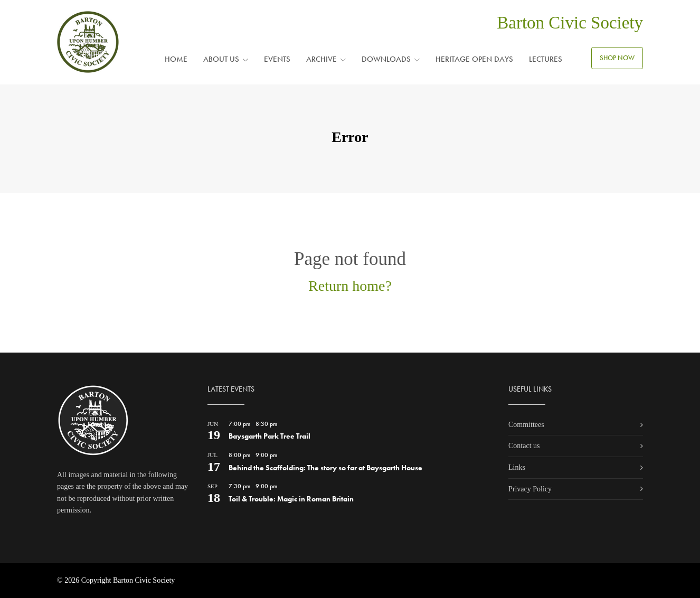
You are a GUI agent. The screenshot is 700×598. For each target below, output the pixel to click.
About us (221, 59)
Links (517, 467)
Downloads (386, 59)
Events (277, 59)
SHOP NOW (617, 58)
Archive (321, 59)
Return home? (350, 286)
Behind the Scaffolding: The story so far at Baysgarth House (325, 468)
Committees (526, 425)
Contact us (524, 446)
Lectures (546, 59)
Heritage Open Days (474, 59)
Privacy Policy (530, 489)
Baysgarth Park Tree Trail (269, 436)
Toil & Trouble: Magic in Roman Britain (291, 499)
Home (176, 59)
